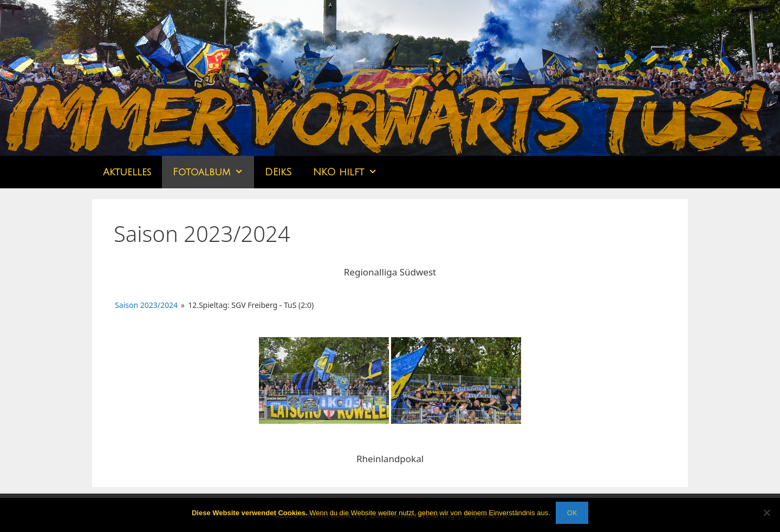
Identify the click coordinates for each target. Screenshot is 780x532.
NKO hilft (350, 172)
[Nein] (766, 513)
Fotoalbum (213, 172)
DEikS (278, 172)
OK (572, 513)
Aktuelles (127, 172)
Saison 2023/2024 (146, 305)
